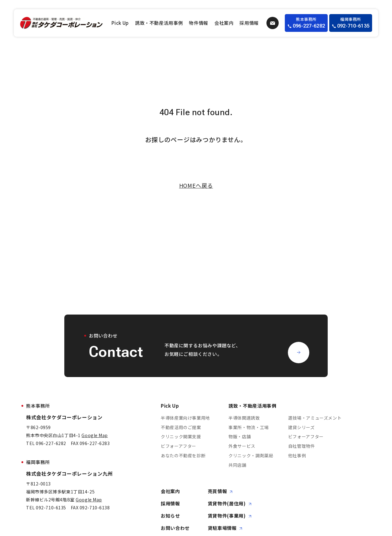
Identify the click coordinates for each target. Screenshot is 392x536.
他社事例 (297, 455)
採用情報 (249, 23)
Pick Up (120, 23)
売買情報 (220, 491)
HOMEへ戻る (196, 185)
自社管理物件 (302, 446)
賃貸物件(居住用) (230, 504)
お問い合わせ (175, 528)
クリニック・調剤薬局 (251, 455)
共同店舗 (237, 465)
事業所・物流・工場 (249, 427)
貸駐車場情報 (225, 528)
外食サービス (242, 446)
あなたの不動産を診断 (183, 455)
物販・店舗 (240, 437)
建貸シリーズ (302, 427)
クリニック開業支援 (181, 437)
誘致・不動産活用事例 (159, 23)
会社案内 (224, 23)
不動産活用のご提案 (181, 427)
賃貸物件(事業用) (230, 516)
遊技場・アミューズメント (315, 418)
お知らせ (170, 516)
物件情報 (199, 23)
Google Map (95, 435)
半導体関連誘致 (244, 418)
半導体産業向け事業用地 (185, 418)
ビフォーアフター (179, 446)
